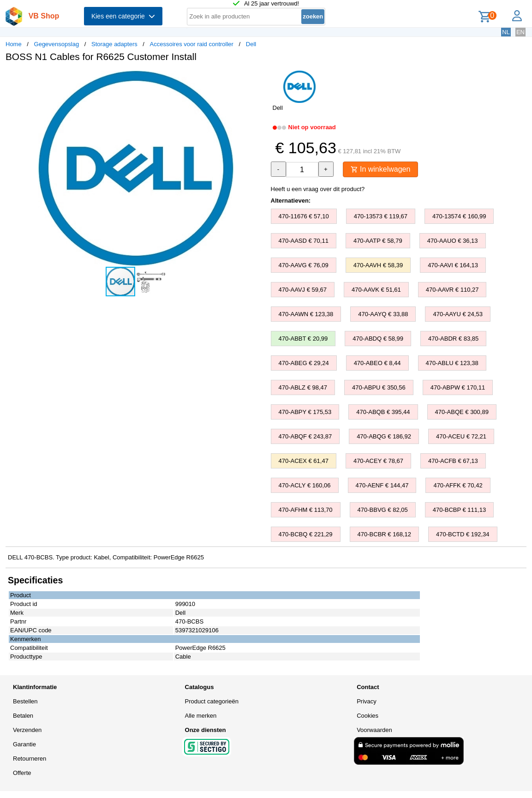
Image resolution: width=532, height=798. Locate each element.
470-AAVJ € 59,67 (303, 290)
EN (520, 32)
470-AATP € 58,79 (378, 241)
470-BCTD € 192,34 (463, 534)
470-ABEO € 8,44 (377, 363)
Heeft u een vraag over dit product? (318, 189)
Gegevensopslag (57, 44)
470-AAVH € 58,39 (378, 265)
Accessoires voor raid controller (192, 44)
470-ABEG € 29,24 (304, 363)
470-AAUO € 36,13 (453, 241)
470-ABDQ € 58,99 (378, 339)
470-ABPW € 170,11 (458, 387)
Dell (251, 44)
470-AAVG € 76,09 (304, 265)
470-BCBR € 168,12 (384, 534)
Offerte (22, 773)
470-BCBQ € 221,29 (306, 534)
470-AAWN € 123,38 (306, 314)
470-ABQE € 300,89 (462, 412)
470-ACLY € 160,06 (305, 485)
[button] (258, 79)
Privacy (367, 701)
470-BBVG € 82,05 (383, 510)
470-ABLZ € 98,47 (303, 387)
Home (14, 44)
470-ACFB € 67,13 (453, 461)
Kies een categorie (123, 16)
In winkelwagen (381, 169)
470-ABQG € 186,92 (384, 436)
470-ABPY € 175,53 (305, 412)
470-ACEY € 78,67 (378, 461)
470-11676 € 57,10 (304, 216)
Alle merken (201, 716)
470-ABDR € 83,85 (453, 339)
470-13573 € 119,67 (381, 216)
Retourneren (30, 759)
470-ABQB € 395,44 (383, 412)
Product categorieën (212, 701)
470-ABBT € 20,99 (303, 339)
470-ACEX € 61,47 (304, 461)
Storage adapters (114, 44)
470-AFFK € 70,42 (458, 485)
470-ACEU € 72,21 (461, 436)
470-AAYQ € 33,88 (383, 314)
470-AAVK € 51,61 (376, 290)
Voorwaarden (374, 730)
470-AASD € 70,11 (304, 241)
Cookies (368, 716)
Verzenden (27, 730)
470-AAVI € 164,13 (453, 265)
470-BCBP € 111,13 (459, 510)
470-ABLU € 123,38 (452, 363)
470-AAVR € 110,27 (452, 290)
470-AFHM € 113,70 (306, 510)
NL (506, 32)
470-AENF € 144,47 (382, 485)
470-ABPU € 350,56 (379, 387)
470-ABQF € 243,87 (305, 436)
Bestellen (25, 701)
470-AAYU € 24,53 (457, 314)
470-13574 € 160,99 (459, 216)
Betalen (23, 716)
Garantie (24, 744)
